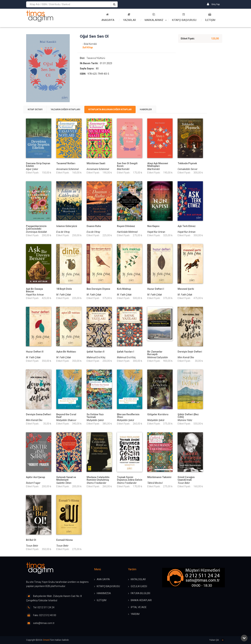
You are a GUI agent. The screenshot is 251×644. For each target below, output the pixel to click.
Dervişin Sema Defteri (39, 415)
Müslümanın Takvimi (159, 478)
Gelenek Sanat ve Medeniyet (66, 479)
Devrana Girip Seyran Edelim (38, 165)
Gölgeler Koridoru (158, 415)
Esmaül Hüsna (64, 540)
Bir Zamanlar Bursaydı (155, 353)
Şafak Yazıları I (125, 352)
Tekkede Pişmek (187, 164)
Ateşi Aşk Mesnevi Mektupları (158, 165)
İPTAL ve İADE (139, 608)
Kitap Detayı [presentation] (36, 110)
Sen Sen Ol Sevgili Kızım (127, 165)
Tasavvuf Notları (66, 164)
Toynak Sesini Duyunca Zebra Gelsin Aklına (130, 480)
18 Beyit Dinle (64, 289)
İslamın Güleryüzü (67, 227)
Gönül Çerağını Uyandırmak (186, 479)
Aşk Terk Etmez (187, 227)
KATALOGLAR (138, 580)
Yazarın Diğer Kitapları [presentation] (68, 110)
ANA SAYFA (103, 580)
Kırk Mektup (124, 289)
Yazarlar (130, 17)
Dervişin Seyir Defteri (190, 352)
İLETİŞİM (210, 17)
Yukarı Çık (217, 640)
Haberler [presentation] (153, 110)
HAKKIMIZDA (104, 594)
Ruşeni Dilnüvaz (126, 227)
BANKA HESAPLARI (141, 601)
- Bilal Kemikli (90, 44)
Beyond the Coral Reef (66, 416)
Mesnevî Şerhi (186, 289)
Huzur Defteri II (35, 352)
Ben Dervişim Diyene (98, 289)
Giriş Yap (213, 4)
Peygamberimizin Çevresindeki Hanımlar (36, 229)
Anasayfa (108, 17)
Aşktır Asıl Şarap (35, 478)
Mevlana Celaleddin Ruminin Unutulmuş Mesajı (98, 480)
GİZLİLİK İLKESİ (139, 587)
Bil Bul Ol (31, 540)
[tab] (36, 110)
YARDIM (135, 615)
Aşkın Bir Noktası (66, 352)
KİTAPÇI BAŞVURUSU (109, 587)
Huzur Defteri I (156, 289)
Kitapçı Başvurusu (184, 17)
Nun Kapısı (153, 227)
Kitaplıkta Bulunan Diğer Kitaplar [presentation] (115, 110)
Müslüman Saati (96, 164)
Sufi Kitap (88, 48)
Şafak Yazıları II (96, 352)
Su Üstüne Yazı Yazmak (95, 416)
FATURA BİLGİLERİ (141, 594)
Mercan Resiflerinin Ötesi (128, 416)
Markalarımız (154, 17)
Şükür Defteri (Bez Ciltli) (188, 416)
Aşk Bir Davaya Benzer (34, 291)
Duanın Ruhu (94, 227)
